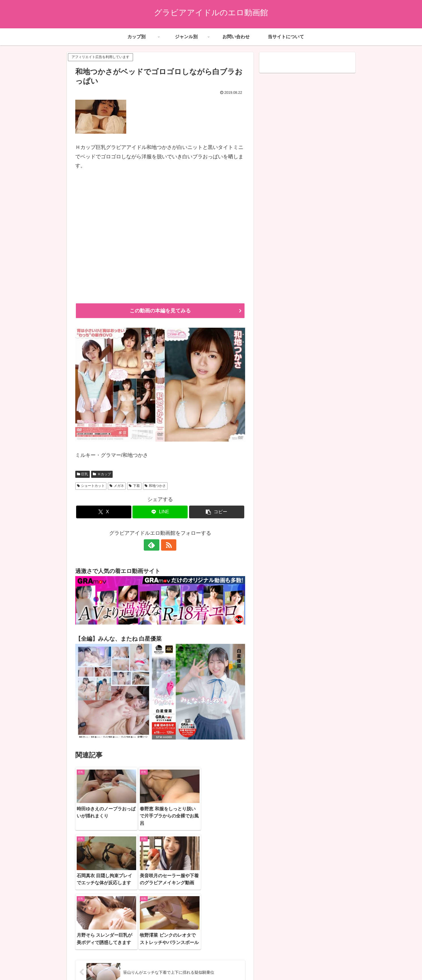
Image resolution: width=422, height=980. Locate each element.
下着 (134, 486)
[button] (217, 512)
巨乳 (83, 474)
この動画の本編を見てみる (160, 311)
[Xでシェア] (104, 512)
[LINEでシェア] (160, 512)
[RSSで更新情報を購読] (167, 545)
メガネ (117, 486)
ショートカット (91, 486)
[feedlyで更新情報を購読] (154, 545)
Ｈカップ (102, 474)
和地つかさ (155, 486)
